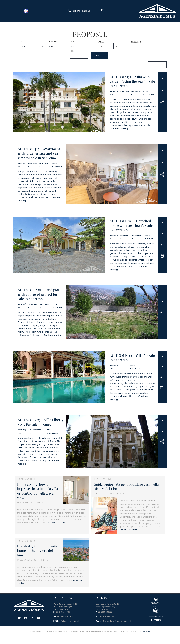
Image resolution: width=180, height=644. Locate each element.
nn (32, 46)
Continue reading (119, 129)
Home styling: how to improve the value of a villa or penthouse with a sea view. (38, 491)
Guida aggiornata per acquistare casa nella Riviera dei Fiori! (126, 486)
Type (82, 45)
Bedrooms (144, 45)
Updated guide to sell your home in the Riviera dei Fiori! (37, 550)
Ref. (79, 54)
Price (113, 45)
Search (100, 55)
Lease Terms (57, 45)
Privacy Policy (145, 631)
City (32, 45)
